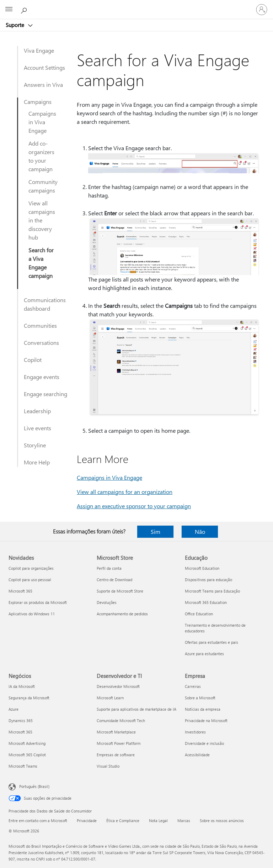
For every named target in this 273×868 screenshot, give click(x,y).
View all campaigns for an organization (125, 492)
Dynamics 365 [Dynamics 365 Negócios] (21, 720)
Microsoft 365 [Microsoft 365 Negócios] (20, 732)
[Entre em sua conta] (262, 10)
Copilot (33, 360)
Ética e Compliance (123, 820)
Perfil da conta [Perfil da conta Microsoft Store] (109, 568)
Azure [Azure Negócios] (14, 709)
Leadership (37, 411)
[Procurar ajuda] (25, 9)
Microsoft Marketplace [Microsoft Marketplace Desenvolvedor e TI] (116, 732)
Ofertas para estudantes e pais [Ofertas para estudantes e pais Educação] (212, 642)
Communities (40, 325)
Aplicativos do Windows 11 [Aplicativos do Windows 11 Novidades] (32, 614)
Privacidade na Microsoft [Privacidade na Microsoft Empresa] (206, 720)
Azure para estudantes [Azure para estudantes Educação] (204, 654)
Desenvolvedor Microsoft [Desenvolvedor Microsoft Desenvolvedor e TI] (118, 686)
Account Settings (44, 67)
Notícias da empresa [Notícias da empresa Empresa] (203, 709)
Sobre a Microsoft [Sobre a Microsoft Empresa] (200, 698)
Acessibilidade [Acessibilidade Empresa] (197, 755)
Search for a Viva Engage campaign (41, 263)
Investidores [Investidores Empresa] (195, 732)
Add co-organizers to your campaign (41, 156)
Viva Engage (39, 50)
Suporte (16, 25)
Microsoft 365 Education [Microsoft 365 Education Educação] (206, 602)
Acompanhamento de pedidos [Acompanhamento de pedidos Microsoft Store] (122, 614)
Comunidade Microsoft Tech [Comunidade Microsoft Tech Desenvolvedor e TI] (121, 720)
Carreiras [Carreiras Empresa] (193, 686)
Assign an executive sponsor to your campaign (134, 506)
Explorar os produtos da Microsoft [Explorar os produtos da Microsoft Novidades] (38, 602)
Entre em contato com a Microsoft (38, 820)
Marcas (184, 820)
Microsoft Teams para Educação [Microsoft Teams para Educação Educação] (212, 591)
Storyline (35, 445)
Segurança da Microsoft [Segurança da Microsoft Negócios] (29, 698)
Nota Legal (158, 820)
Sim (156, 532)
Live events (38, 428)
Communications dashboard (45, 304)
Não (200, 532)
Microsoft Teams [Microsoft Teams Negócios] (23, 766)
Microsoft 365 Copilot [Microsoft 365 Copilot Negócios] (27, 755)
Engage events (42, 377)
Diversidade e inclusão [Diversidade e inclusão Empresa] (204, 743)
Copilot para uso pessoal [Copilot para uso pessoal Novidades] (30, 580)
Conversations (41, 343)
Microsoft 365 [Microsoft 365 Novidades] (20, 591)
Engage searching (45, 394)
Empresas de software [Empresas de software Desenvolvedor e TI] (116, 755)
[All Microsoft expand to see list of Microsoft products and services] (9, 10)
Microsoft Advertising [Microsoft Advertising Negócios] (27, 743)
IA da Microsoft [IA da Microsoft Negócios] (22, 686)
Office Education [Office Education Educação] (199, 614)
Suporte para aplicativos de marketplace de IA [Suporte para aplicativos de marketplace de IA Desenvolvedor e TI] (136, 709)
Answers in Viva (43, 85)
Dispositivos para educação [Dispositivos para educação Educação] (208, 580)
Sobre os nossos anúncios (222, 820)
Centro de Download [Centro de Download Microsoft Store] (114, 580)
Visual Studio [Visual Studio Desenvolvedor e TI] (108, 766)
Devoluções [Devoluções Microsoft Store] (107, 602)
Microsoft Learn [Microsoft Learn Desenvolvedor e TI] (110, 698)
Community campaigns (43, 186)
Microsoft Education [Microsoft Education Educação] (202, 568)
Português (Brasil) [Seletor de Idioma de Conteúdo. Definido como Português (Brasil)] (34, 786)
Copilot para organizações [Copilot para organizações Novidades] (31, 568)
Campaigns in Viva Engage (42, 122)
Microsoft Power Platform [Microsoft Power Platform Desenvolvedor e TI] (119, 743)
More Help (37, 462)
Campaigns (38, 102)
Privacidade (87, 820)
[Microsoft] (136, 5)
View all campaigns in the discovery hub (42, 220)
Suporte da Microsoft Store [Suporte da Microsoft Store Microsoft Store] (120, 591)
